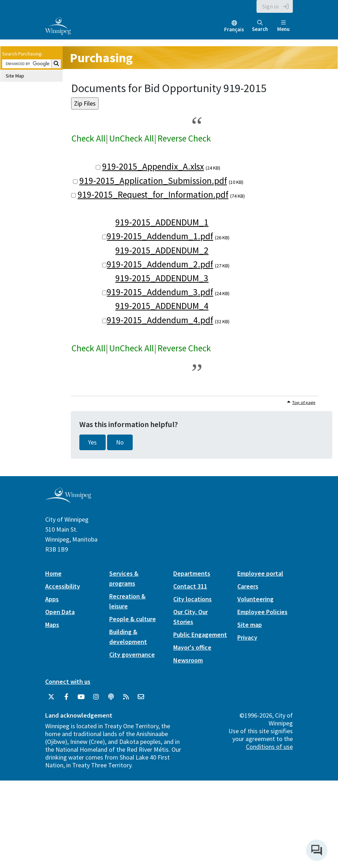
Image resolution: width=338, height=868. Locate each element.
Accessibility (63, 586)
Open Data (60, 612)
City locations (192, 599)
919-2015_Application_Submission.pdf (153, 181)
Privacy (247, 637)
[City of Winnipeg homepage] (68, 500)
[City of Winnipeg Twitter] (51, 697)
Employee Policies (262, 612)
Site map (250, 625)
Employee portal (260, 573)
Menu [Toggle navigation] (283, 26)
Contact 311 (190, 586)
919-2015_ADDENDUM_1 (162, 222)
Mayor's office (192, 647)
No (120, 442)
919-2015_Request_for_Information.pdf (153, 195)
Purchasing (101, 58)
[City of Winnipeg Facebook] (66, 697)
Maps (52, 625)
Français (234, 29)
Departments (192, 573)
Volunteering (255, 599)
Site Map (15, 76)
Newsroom (188, 660)
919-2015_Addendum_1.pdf (160, 236)
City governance (132, 654)
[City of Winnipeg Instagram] (96, 697)
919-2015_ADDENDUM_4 (162, 306)
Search (260, 26)
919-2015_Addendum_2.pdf (160, 264)
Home (53, 573)
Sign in (270, 6)
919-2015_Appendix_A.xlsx (153, 166)
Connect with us (68, 681)
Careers (248, 586)
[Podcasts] (111, 697)
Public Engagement (200, 635)
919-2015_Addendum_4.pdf (160, 320)
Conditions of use (269, 747)
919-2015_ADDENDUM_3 (162, 278)
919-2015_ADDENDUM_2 (162, 250)
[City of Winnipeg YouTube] (81, 697)
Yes (93, 442)
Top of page (304, 402)
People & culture (133, 619)
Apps (52, 599)
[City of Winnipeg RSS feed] (126, 697)
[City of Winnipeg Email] (141, 697)
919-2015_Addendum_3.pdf (160, 292)
